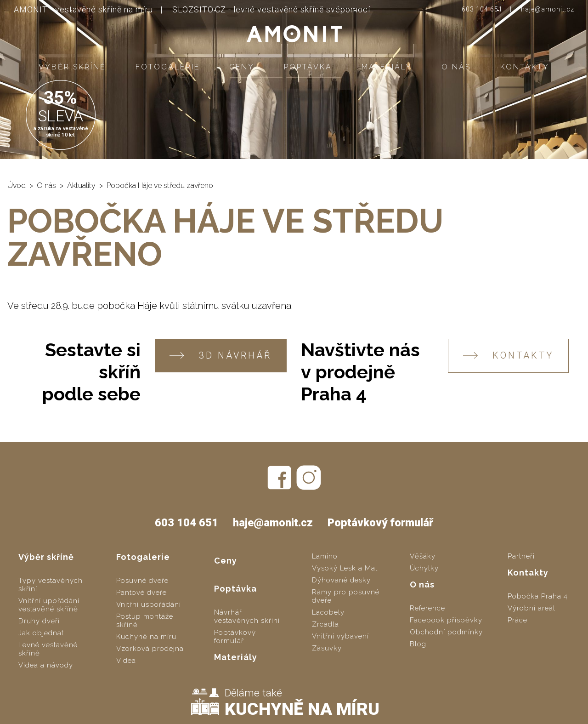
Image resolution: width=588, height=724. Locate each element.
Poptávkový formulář (380, 523)
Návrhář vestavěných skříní (247, 616)
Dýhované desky (341, 580)
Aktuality (81, 185)
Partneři (521, 556)
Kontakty (525, 67)
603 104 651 (482, 9)
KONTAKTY (508, 356)
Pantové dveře (141, 593)
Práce (517, 620)
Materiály (387, 67)
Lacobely (328, 612)
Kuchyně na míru (146, 637)
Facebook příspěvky (446, 620)
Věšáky (423, 556)
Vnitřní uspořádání (149, 604)
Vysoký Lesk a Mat (345, 568)
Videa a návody (46, 665)
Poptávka (308, 67)
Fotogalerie (168, 67)
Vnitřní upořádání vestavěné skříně (49, 605)
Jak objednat (41, 633)
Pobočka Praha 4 (538, 596)
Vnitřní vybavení (340, 636)
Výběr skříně (72, 67)
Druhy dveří (39, 621)
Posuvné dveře (142, 581)
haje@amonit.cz (548, 9)
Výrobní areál (531, 608)
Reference (427, 608)
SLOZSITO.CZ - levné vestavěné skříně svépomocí (271, 9)
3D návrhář (221, 356)
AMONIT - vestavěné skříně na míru (83, 9)
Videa (126, 661)
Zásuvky (327, 648)
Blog (418, 644)
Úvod (17, 185)
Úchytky (424, 568)
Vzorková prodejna (150, 649)
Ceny (242, 67)
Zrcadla (325, 624)
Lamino (325, 556)
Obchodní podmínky (446, 632)
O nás (456, 67)
